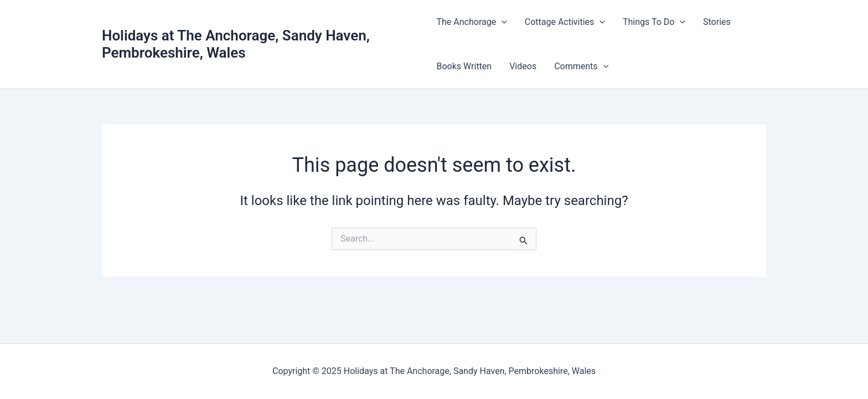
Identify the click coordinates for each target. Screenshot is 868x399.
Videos (523, 66)
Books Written (464, 66)
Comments (581, 66)
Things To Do (654, 22)
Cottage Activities (565, 22)
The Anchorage (471, 22)
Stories (717, 22)
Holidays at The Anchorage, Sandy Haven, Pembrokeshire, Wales (236, 44)
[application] (502, 22)
